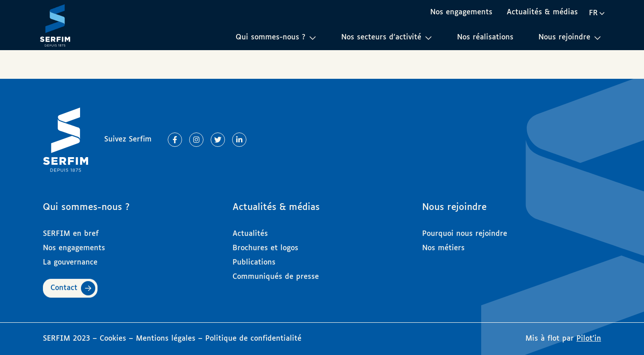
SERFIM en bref (71, 230)
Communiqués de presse (276, 273)
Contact (64, 284)
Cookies (114, 339)
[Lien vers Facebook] (175, 140)
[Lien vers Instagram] (196, 140)
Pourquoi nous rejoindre (465, 230)
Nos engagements (461, 12)
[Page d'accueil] (55, 25)
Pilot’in (589, 339)
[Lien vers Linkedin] (239, 140)
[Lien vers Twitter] (218, 140)
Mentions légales (166, 339)
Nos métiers (443, 244)
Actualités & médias (542, 12)
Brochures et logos (265, 244)
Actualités (250, 230)
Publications (254, 259)
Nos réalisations (485, 37)
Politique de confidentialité (253, 339)
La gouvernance (70, 259)
